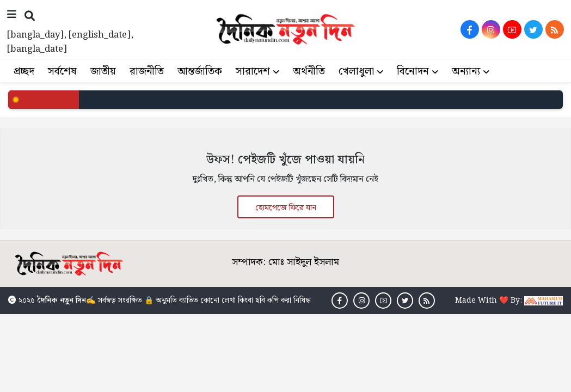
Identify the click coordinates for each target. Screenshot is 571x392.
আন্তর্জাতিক (200, 72)
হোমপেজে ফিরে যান (286, 208)
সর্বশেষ (62, 72)
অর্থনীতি (309, 72)
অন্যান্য (466, 72)
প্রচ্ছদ (24, 72)
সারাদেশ (253, 72)
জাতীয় (103, 72)
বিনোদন (413, 72)
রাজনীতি (147, 72)
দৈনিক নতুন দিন (62, 302)
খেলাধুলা (356, 72)
